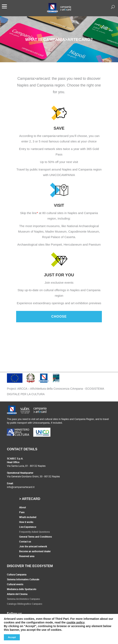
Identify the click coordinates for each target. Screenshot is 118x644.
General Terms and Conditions (36, 537)
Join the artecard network (33, 546)
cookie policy (76, 622)
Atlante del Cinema (17, 594)
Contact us (25, 541)
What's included (28, 517)
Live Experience (28, 527)
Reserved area (27, 556)
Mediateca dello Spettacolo (22, 589)
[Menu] (4, 6)
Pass (22, 512)
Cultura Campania (17, 574)
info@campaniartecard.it (21, 487)
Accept (12, 637)
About (23, 507)
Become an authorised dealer (35, 551)
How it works (26, 522)
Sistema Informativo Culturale (23, 579)
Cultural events (15, 584)
